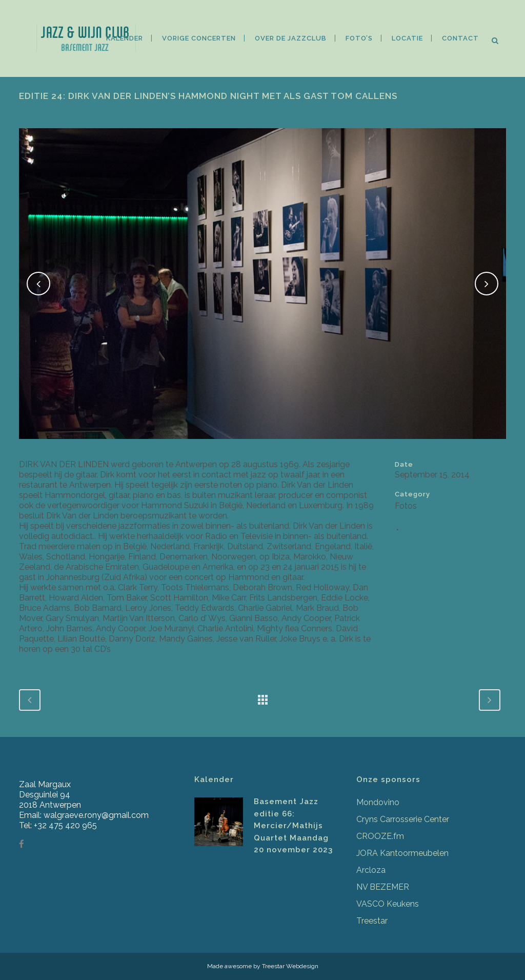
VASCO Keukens (388, 904)
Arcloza (371, 870)
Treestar (372, 921)
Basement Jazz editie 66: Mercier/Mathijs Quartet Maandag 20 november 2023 (293, 826)
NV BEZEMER (383, 887)
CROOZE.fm (380, 836)
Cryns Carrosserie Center (403, 819)
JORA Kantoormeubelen (402, 853)
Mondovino (378, 802)
